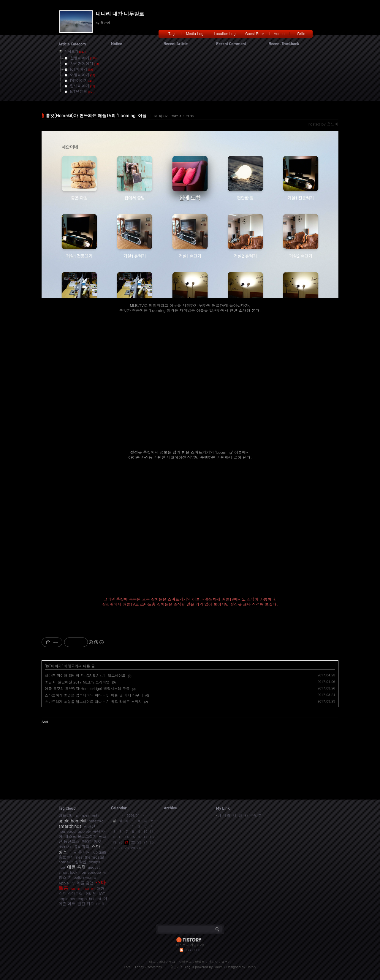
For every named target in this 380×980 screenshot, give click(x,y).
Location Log (225, 33)
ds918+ (65, 847)
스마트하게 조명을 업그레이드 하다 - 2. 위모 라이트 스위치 (93, 701)
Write (301, 33)
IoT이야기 (162, 116)
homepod (67, 831)
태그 (152, 962)
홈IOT (86, 841)
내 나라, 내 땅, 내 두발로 (240, 815)
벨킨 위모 (86, 904)
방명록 (200, 962)
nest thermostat (90, 857)
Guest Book (255, 33)
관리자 (213, 962)
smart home (83, 888)
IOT (102, 893)
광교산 (90, 826)
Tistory (251, 967)
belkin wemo (85, 877)
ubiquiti (100, 852)
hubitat (95, 899)
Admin (279, 33)
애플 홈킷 (76, 867)
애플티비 (66, 815)
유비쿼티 (82, 847)
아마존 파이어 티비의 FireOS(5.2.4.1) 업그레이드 (85, 675)
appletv (84, 831)
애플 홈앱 (85, 883)
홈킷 (97, 841)
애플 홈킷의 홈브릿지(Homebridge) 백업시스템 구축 (87, 688)
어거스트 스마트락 (81, 891)
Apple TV (66, 883)
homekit (66, 862)
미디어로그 (167, 962)
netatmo (96, 821)
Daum (218, 967)
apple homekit (72, 821)
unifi (100, 904)
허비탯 (91, 893)
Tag (171, 33)
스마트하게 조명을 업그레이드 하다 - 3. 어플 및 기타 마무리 (94, 695)
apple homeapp (73, 899)
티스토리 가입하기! (190, 945)
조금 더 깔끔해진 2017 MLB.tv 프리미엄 (77, 682)
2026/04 (133, 815)
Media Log (195, 33)
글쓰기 (226, 962)
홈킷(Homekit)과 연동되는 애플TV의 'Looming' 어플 (96, 115)
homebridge (90, 872)
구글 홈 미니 (80, 852)
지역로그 (185, 962)
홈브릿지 (66, 857)
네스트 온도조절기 (80, 836)
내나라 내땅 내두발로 (120, 14)
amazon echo (88, 815)
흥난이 (175, 967)
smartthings (70, 826)
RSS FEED (192, 950)
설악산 (81, 862)
